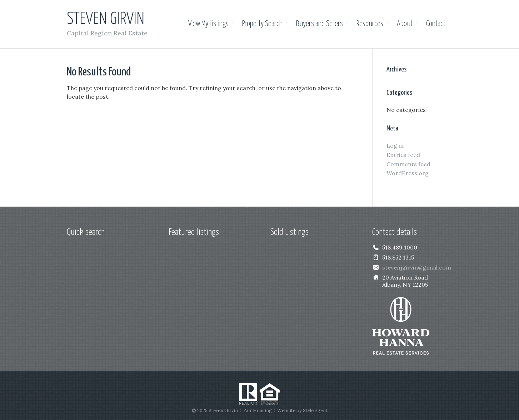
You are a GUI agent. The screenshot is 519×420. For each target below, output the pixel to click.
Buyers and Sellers (320, 24)
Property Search (262, 24)
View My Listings (208, 24)
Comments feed (408, 164)
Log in (395, 145)
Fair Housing (258, 411)
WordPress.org (408, 173)
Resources (370, 24)
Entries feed (403, 155)
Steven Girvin (106, 19)
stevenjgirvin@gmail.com (417, 267)
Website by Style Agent (302, 411)
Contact (436, 24)
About (405, 24)
